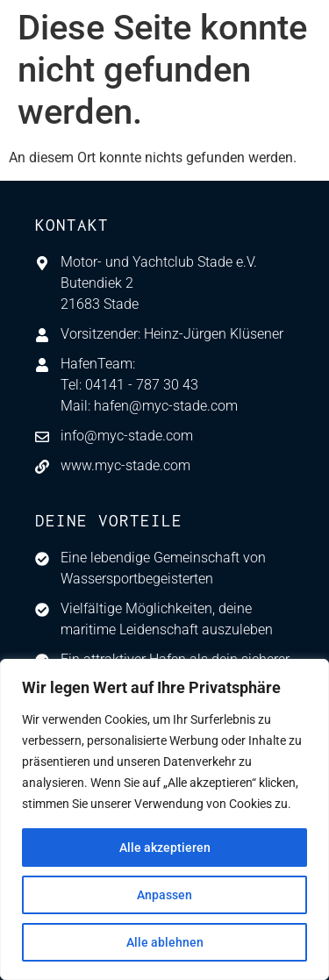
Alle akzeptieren (165, 848)
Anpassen (164, 895)
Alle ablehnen (165, 942)
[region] (164, 819)
